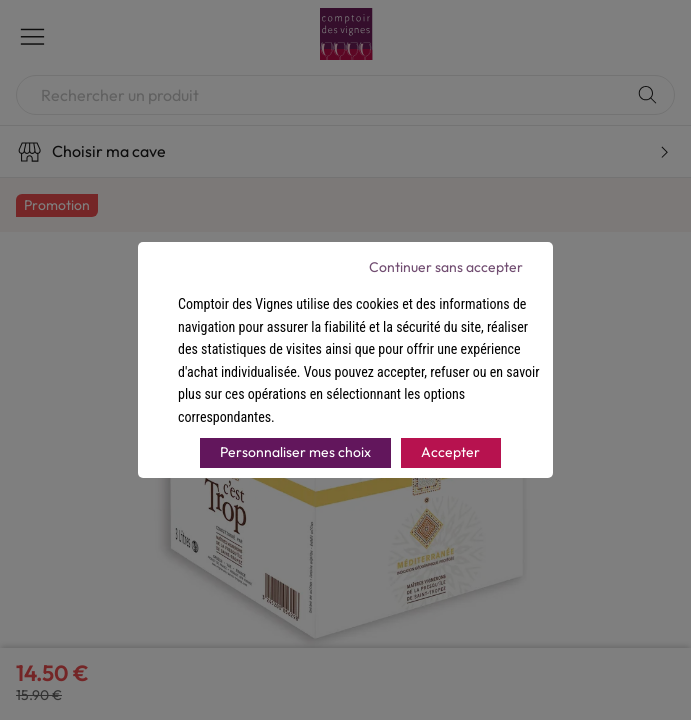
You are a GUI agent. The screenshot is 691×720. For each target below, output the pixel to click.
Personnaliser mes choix (295, 452)
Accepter (450, 452)
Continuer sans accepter (446, 267)
